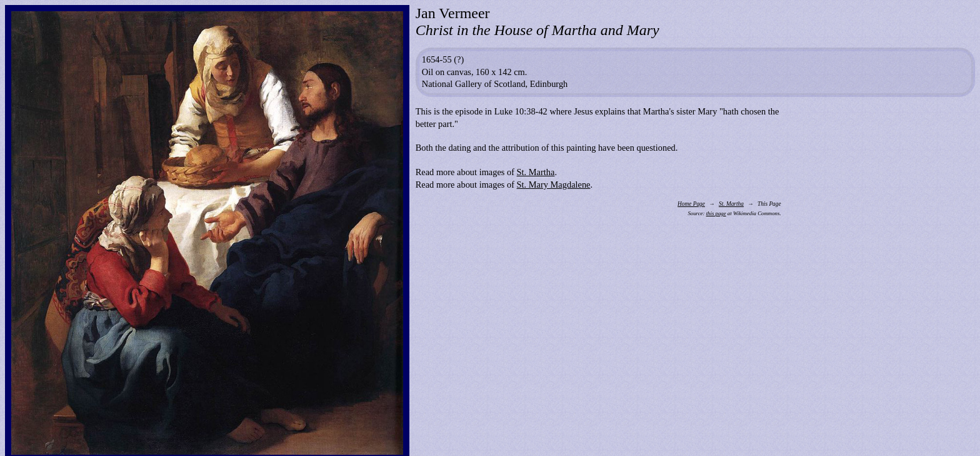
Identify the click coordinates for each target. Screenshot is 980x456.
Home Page (691, 204)
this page (716, 213)
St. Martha (536, 172)
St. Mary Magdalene (554, 185)
